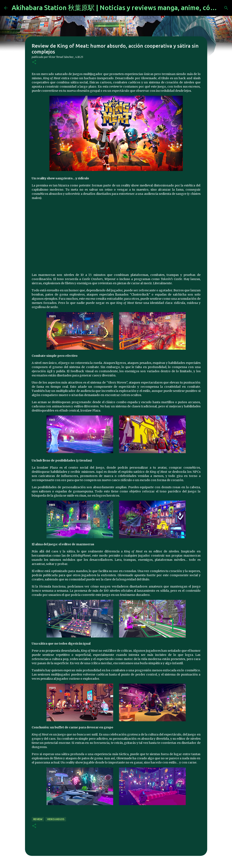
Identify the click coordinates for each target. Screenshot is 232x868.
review (38, 819)
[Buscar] (226, 8)
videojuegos (56, 819)
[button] (34, 62)
